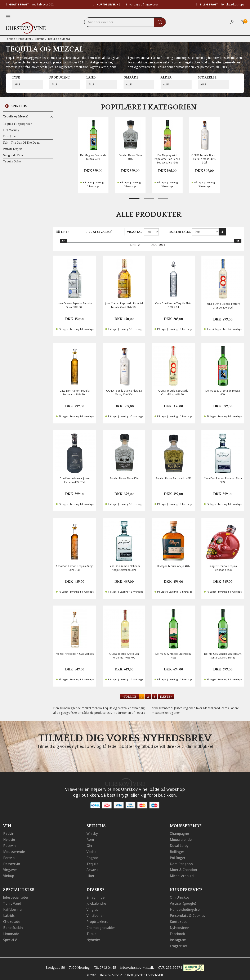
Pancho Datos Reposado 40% (173, 478)
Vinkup (9, 875)
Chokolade (12, 919)
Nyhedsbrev (179, 925)
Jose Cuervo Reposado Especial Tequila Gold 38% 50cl (124, 305)
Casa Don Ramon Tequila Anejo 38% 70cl (75, 568)
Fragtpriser (178, 943)
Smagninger (96, 896)
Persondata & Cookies (187, 913)
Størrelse (207, 77)
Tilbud (91, 931)
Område (131, 77)
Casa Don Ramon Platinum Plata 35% (223, 480)
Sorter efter (180, 232)
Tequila (92, 863)
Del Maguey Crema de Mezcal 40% (93, 157)
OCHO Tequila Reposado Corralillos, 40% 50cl (173, 392)
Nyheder (93, 937)
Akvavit (92, 869)
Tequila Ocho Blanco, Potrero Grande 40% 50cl (223, 306)
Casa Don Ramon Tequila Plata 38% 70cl (173, 305)
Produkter (25, 39)
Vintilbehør (95, 913)
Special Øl (11, 937)
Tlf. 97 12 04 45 (105, 964)
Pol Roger (178, 857)
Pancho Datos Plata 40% (130, 157)
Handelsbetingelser (185, 908)
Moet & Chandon (183, 869)
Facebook (177, 931)
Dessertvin (12, 863)
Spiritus (40, 39)
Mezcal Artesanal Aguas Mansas (75, 654)
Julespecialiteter (16, 896)
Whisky (92, 833)
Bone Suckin (13, 925)
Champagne (179, 833)
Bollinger (177, 851)
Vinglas (92, 908)
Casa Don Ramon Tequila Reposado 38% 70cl (75, 392)
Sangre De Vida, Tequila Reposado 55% (223, 568)
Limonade (11, 931)
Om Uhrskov (180, 896)
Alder (166, 77)
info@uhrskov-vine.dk (137, 964)
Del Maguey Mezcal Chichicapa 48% (173, 656)
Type (16, 77)
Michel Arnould (182, 875)
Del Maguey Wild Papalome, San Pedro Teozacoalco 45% (167, 159)
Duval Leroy (179, 845)
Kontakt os (179, 919)
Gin (89, 845)
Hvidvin (9, 839)
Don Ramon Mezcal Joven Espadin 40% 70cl (75, 480)
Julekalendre (96, 902)
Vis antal (134, 232)
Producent (60, 77)
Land (91, 77)
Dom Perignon (181, 863)
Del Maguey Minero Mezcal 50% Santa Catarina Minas (223, 656)
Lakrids (9, 913)
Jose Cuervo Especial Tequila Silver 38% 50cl (75, 305)
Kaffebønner (13, 908)
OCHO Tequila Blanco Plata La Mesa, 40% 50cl (204, 159)
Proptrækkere (97, 919)
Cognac (92, 857)
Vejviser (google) (183, 902)
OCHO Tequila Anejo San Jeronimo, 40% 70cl (124, 656)
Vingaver (10, 869)
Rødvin (9, 833)
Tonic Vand (12, 902)
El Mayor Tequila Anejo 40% (173, 566)
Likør (90, 875)
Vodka (91, 851)
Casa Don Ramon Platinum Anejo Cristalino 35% (124, 568)
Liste (65, 232)
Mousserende (14, 851)
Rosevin (9, 845)
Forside (10, 39)
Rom (90, 839)
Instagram (178, 937)
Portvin (9, 857)
